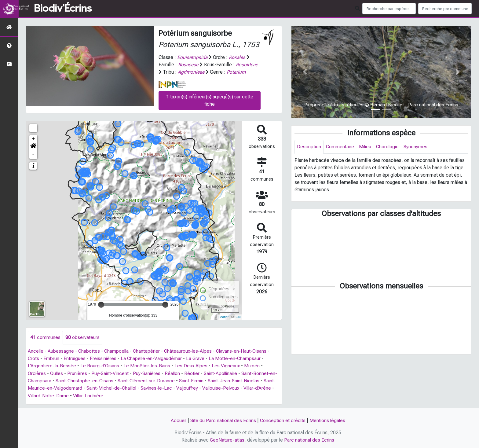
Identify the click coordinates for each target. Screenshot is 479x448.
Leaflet (223, 317)
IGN (238, 317)
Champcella (118, 351)
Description (309, 147)
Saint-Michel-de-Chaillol (126, 388)
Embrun (52, 358)
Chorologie (390, 147)
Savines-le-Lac (173, 388)
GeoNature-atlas (227, 439)
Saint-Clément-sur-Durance (156, 380)
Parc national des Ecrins (310, 439)
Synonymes (419, 147)
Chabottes (90, 351)
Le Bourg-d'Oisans (101, 366)
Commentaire (341, 147)
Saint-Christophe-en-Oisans (93, 380)
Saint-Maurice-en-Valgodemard (62, 388)
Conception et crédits (283, 420)
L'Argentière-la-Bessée (52, 366)
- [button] (33, 155)
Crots (34, 358)
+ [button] (33, 139)
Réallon (175, 373)
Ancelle (36, 351)
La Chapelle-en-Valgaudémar (153, 358)
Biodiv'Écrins (63, 9)
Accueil (177, 420)
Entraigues (75, 358)
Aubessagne (61, 351)
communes (45, 337)
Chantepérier (148, 351)
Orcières (37, 373)
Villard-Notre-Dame (69, 395)
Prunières (78, 373)
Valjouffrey (204, 388)
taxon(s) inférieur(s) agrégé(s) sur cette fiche (210, 100)
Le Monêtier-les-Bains (148, 366)
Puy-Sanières (149, 373)
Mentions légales (329, 420)
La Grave (198, 358)
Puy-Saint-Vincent (112, 373)
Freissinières (104, 358)
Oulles (57, 373)
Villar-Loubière (110, 395)
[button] (33, 147)
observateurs (82, 337)
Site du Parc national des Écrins (222, 420)
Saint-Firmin (202, 380)
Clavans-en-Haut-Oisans (245, 351)
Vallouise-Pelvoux (239, 388)
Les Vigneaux (229, 366)
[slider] (101, 304)
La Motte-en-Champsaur (238, 358)
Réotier (195, 373)
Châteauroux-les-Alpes (191, 351)
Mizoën (255, 366)
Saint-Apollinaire (225, 373)
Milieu (367, 147)
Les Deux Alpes (193, 366)
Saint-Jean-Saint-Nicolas (246, 380)
